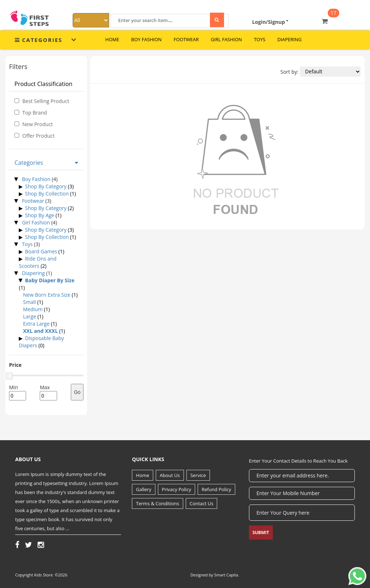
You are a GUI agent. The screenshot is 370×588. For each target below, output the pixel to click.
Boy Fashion (146, 39)
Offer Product (38, 136)
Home (143, 475)
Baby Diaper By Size (50, 280)
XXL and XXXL (40, 331)
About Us (170, 475)
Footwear (186, 39)
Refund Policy (216, 489)
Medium (33, 309)
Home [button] (112, 39)
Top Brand (35, 113)
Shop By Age (40, 215)
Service (198, 475)
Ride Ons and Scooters (38, 262)
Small (30, 302)
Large (30, 316)
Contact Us (202, 503)
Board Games (41, 251)
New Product (38, 124)
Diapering (289, 39)
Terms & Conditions (157, 503)
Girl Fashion (226, 39)
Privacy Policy (177, 489)
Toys (260, 39)
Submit (261, 533)
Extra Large (36, 324)
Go (77, 392)
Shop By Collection (47, 194)
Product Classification (43, 84)
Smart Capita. (227, 575)
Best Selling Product (46, 101)
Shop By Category (46, 186)
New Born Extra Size (47, 295)
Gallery (143, 489)
